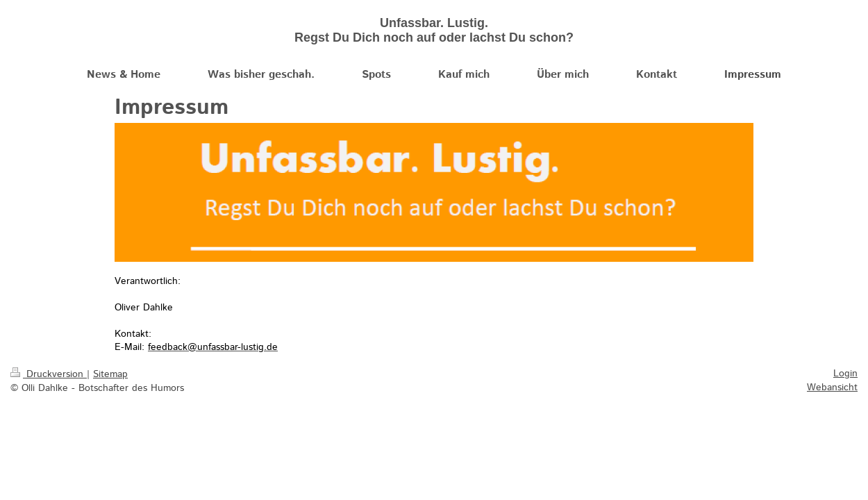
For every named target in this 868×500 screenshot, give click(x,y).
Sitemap (110, 374)
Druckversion (49, 374)
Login (845, 374)
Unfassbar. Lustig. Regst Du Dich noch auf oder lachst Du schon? (434, 30)
